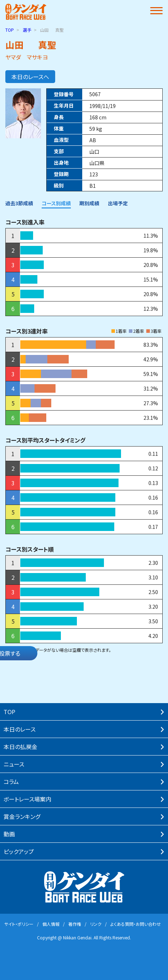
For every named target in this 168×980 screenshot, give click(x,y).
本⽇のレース (20, 729)
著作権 (75, 924)
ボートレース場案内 (27, 799)
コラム (11, 782)
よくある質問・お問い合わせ (136, 924)
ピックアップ (19, 851)
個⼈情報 (51, 924)
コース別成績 (56, 203)
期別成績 (89, 203)
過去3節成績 (19, 203)
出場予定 (118, 203)
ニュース (14, 764)
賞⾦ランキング (22, 816)
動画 (9, 834)
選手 (27, 30)
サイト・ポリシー (19, 924)
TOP (10, 30)
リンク (96, 924)
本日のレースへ (30, 77)
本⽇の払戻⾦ (20, 747)
